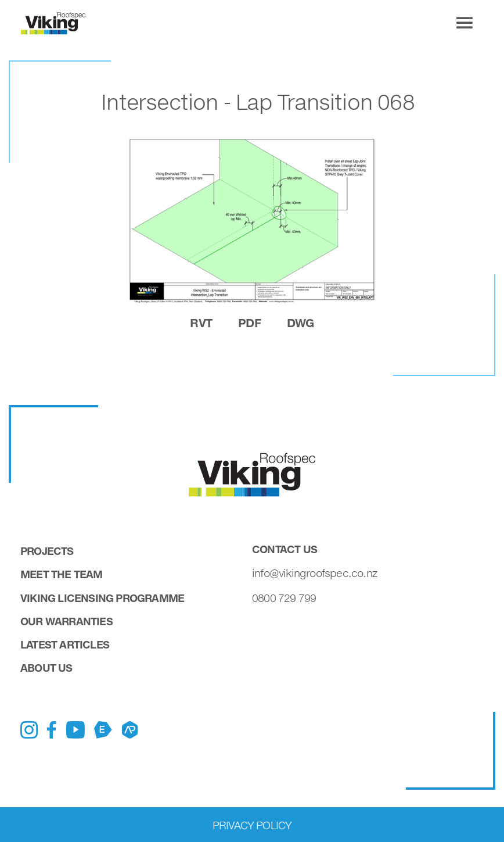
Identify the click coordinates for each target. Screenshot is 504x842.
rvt (201, 323)
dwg (300, 323)
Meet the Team (62, 574)
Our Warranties (66, 621)
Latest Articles (65, 644)
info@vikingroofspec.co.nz (315, 573)
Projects (47, 551)
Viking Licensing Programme (102, 598)
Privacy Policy (252, 825)
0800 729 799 (284, 598)
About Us (46, 668)
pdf (249, 323)
